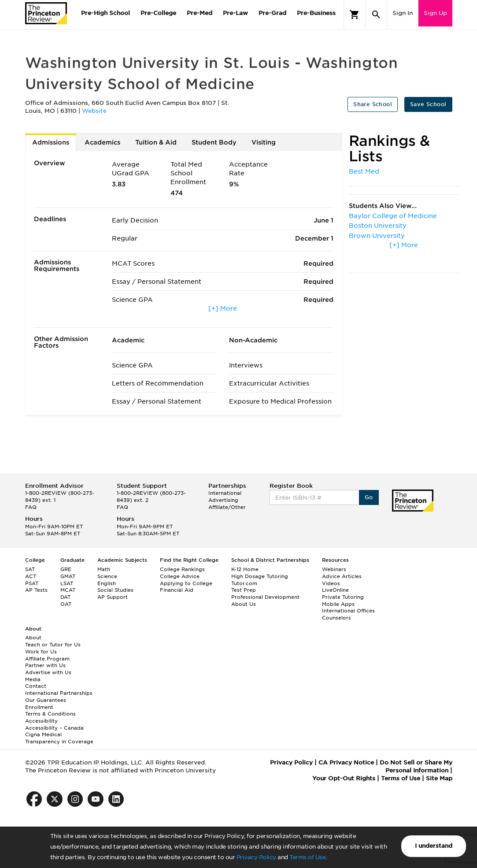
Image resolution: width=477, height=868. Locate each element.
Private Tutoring (343, 597)
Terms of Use (307, 857)
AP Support (113, 597)
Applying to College (186, 583)
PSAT (32, 583)
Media (33, 679)
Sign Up (435, 13)
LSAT (67, 583)
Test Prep (244, 590)
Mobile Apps (338, 604)
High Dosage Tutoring (260, 576)
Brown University (377, 236)
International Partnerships (59, 693)
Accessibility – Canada (54, 728)
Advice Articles (342, 576)
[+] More (223, 308)
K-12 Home (245, 569)
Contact (36, 686)
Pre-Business (316, 13)
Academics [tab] (102, 142)
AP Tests (36, 590)
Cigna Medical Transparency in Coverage (59, 738)
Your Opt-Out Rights (344, 778)
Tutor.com (244, 583)
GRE (66, 569)
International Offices (348, 611)
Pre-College (158, 13)
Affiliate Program (47, 659)
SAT (30, 569)
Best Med (364, 171)
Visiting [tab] (264, 142)
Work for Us (41, 652)
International (225, 493)
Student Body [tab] (214, 142)
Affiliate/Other (227, 507)
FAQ (31, 507)
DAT (65, 597)
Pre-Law (235, 13)
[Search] (376, 15)
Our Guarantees (46, 700)
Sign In (403, 13)
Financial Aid (177, 590)
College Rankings (182, 569)
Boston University (378, 226)
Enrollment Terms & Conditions (50, 711)
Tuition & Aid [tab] (156, 142)
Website (94, 111)
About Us (244, 604)
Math (104, 569)
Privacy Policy (256, 857)
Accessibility (41, 721)
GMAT (68, 576)
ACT (31, 576)
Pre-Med (200, 13)
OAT (66, 604)
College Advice (180, 576)
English (107, 583)
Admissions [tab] (51, 142)
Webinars (334, 569)
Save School (428, 104)
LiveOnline (335, 590)
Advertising (223, 500)
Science (107, 576)
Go (369, 497)
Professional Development (265, 597)
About (33, 638)
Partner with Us (45, 665)
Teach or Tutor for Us (53, 645)
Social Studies (115, 590)
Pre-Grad (272, 13)
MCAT (68, 590)
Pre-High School (105, 13)
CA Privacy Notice (346, 762)
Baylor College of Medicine (393, 216)
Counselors (336, 618)
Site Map (439, 778)
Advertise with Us (48, 672)
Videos (331, 583)
